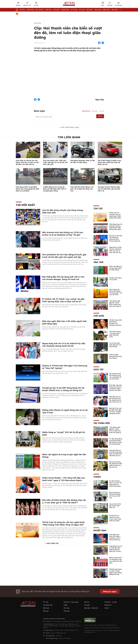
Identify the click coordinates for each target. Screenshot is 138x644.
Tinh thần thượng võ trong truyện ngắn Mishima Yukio (115, 334)
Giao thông (37, 23)
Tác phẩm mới (102, 423)
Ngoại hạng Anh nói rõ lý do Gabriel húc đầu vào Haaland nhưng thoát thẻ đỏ (64, 345)
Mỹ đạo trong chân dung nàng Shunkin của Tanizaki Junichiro (116, 323)
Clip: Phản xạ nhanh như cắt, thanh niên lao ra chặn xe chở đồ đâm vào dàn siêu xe (27, 162)
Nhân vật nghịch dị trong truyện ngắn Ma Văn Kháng (116, 268)
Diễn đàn (67, 611)
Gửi (100, 116)
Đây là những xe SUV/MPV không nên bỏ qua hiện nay (115, 495)
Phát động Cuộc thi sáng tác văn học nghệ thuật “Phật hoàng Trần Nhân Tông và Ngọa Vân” (116, 228)
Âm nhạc (90, 10)
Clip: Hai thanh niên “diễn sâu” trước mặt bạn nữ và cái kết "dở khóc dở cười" (55, 162)
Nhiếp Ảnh (65, 10)
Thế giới (56, 10)
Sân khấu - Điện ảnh (102, 10)
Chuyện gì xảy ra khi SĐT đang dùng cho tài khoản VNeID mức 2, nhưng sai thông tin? (63, 389)
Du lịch (82, 10)
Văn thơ (48, 10)
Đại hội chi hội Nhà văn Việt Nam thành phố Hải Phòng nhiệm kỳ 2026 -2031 (116, 239)
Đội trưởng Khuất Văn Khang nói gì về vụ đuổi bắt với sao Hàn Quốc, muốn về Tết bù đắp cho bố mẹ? (115, 378)
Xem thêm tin (53, 543)
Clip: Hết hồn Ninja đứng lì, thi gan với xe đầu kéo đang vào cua (82, 189)
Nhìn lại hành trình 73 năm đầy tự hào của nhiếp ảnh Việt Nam (116, 560)
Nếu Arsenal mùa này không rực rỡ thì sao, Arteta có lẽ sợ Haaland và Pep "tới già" (63, 234)
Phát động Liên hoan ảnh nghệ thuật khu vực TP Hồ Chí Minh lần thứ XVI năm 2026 (115, 538)
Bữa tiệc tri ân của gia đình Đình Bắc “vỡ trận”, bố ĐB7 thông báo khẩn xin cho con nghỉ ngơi (115, 413)
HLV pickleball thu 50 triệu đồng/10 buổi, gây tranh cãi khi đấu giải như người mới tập (64, 256)
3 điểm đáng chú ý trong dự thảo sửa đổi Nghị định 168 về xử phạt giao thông (55, 189)
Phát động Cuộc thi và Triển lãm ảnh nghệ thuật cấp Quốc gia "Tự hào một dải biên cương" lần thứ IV (116, 550)
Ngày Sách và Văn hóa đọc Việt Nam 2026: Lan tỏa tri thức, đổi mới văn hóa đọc (115, 251)
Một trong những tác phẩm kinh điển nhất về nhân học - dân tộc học (116, 464)
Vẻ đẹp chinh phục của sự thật (115, 279)
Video (97, 477)
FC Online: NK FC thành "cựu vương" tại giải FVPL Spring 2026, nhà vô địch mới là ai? (63, 300)
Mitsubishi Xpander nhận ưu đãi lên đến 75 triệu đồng (83, 161)
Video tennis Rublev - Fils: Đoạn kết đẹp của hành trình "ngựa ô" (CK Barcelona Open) (63, 479)
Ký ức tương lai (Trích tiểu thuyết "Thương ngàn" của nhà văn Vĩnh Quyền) (116, 293)
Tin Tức (22, 10)
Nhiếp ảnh (100, 530)
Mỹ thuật (74, 10)
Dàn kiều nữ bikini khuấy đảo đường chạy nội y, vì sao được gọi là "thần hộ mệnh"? (64, 501)
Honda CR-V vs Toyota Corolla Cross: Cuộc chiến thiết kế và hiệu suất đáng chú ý (115, 519)
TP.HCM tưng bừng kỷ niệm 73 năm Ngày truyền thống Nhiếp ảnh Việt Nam (116, 573)
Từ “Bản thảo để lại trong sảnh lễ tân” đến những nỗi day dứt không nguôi (116, 441)
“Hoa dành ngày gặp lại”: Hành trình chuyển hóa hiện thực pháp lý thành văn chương (115, 304)
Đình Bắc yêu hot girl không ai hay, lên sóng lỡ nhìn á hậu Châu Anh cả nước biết (115, 400)
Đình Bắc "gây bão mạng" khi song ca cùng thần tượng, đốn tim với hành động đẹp (116, 389)
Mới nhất (94, 111)
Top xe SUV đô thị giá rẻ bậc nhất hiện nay (115, 506)
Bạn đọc (115, 10)
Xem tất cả (86, 111)
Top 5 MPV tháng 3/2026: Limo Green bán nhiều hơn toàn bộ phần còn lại (109, 162)
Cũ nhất (102, 111)
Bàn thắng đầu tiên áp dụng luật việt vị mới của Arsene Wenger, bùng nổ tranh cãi (63, 278)
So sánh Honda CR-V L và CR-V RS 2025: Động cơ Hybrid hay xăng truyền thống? (115, 484)
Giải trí (98, 369)
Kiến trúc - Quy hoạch (35, 10)
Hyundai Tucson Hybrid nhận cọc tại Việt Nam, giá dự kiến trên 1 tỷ (109, 189)
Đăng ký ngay (110, 591)
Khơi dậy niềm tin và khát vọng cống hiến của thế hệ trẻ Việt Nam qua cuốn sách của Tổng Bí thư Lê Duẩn (116, 455)
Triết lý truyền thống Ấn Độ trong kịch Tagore (115, 356)
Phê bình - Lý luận (111, 602)
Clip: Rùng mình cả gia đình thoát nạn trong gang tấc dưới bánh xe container (27, 189)
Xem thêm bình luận (70, 127)
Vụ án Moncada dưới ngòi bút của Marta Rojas (115, 345)
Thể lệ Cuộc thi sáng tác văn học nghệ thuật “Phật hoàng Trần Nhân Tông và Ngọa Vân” (63, 523)
